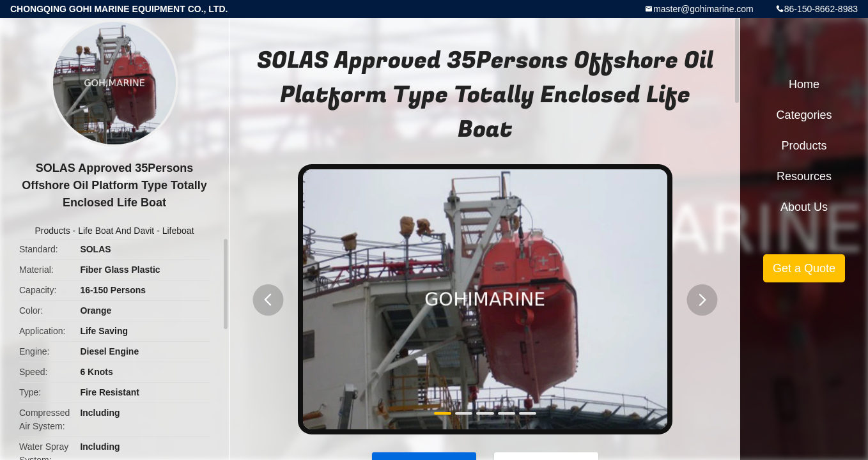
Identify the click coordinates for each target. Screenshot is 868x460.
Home (804, 84)
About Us (804, 207)
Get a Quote (804, 268)
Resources (804, 176)
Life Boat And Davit (116, 231)
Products (52, 231)
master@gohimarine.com (703, 9)
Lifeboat (178, 231)
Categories (804, 115)
